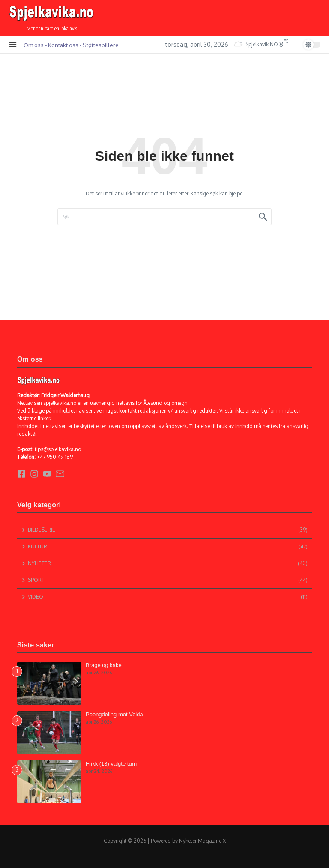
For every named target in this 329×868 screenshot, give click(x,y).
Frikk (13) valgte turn (111, 764)
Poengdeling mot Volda (114, 714)
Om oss (34, 45)
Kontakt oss (63, 45)
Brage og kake (104, 665)
